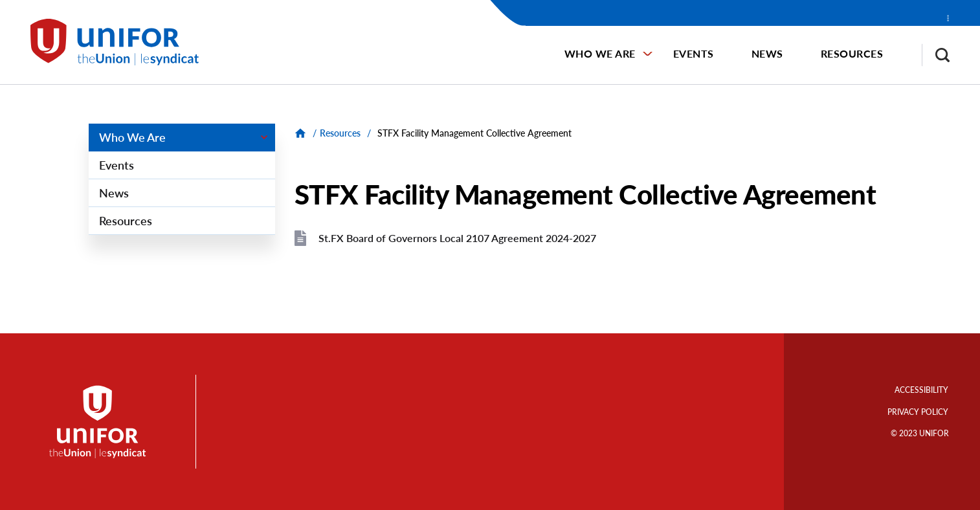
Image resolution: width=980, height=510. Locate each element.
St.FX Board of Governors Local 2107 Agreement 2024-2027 (457, 238)
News (767, 53)
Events (694, 53)
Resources (852, 53)
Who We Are (600, 53)
